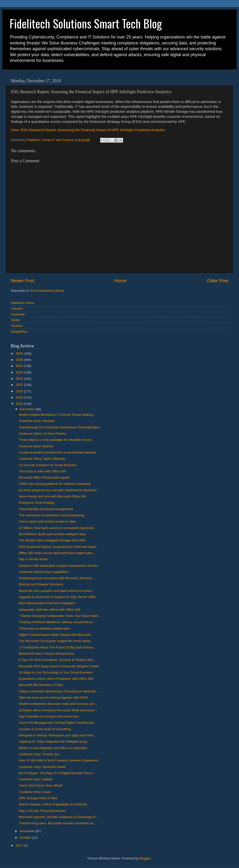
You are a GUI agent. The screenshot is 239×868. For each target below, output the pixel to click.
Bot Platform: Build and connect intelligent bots (52, 534)
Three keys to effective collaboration (45, 628)
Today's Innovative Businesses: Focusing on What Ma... (59, 691)
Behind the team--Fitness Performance (47, 654)
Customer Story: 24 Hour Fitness (42, 434)
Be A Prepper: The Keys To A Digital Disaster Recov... (57, 773)
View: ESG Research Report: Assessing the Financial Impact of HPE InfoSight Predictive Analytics (88, 130)
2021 (20, 385)
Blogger (145, 858)
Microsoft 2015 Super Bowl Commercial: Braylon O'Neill (59, 666)
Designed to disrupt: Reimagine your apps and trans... (57, 735)
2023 (20, 372)
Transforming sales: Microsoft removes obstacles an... (57, 823)
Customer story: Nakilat (36, 779)
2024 (20, 366)
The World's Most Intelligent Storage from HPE (52, 540)
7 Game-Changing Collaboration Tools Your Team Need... (60, 616)
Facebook (18, 314)
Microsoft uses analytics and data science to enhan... (57, 591)
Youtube (17, 326)
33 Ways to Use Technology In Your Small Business (56, 672)
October (26, 838)
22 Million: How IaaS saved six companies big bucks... (58, 528)
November (27, 831)
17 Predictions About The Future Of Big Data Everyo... (58, 647)
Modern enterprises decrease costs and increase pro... (58, 704)
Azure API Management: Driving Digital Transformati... (57, 723)
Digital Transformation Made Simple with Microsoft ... (57, 635)
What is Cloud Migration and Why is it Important (53, 748)
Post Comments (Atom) (47, 291)
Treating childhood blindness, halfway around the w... (57, 622)
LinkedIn (17, 309)
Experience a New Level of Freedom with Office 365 (56, 679)
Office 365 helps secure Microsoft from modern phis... (57, 553)
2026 (20, 353)
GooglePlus (19, 332)
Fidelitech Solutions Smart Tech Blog (86, 23)
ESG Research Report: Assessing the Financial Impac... (59, 547)
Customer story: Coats (35, 792)
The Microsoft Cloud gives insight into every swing (55, 641)
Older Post (218, 281)
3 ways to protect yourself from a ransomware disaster (58, 452)
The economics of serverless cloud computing (52, 515)
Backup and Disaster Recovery (41, 584)
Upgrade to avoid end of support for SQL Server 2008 (57, 597)
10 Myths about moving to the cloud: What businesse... (58, 710)
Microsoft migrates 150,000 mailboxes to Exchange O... (59, 817)
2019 (20, 397)
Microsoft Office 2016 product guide (44, 477)
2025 (20, 360)
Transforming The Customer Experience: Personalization (59, 427)
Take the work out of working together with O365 (53, 698)
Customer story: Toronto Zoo (39, 754)
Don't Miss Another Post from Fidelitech (47, 603)
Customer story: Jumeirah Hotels (42, 767)
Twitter (16, 320)
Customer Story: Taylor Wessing (42, 459)
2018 (20, 404)
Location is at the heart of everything (45, 729)
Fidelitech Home (22, 303)
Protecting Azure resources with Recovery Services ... (57, 578)
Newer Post (22, 281)
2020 (20, 391)
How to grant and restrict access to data (47, 521)
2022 (20, 379)
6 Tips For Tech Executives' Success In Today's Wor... (57, 660)
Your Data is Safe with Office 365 (42, 471)
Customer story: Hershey (37, 421)
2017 (20, 845)
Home (120, 281)
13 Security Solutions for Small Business (48, 465)
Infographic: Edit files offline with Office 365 (50, 610)
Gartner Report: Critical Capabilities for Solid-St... (54, 804)
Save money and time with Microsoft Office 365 (53, 496)
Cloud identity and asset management (46, 509)
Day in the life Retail (33, 559)
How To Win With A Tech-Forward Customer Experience (59, 760)
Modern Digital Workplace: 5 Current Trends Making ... (58, 415)
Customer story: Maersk (36, 446)
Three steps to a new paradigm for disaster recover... (57, 440)
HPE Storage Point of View (38, 798)
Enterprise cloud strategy (37, 503)
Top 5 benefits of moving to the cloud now (49, 716)
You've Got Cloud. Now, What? (41, 785)
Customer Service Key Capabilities (44, 572)
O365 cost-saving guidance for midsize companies (55, 484)
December (27, 409)
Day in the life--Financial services (43, 811)
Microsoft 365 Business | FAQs (41, 685)
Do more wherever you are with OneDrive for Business (58, 490)
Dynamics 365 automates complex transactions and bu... (59, 566)
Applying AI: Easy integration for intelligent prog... (54, 741)
